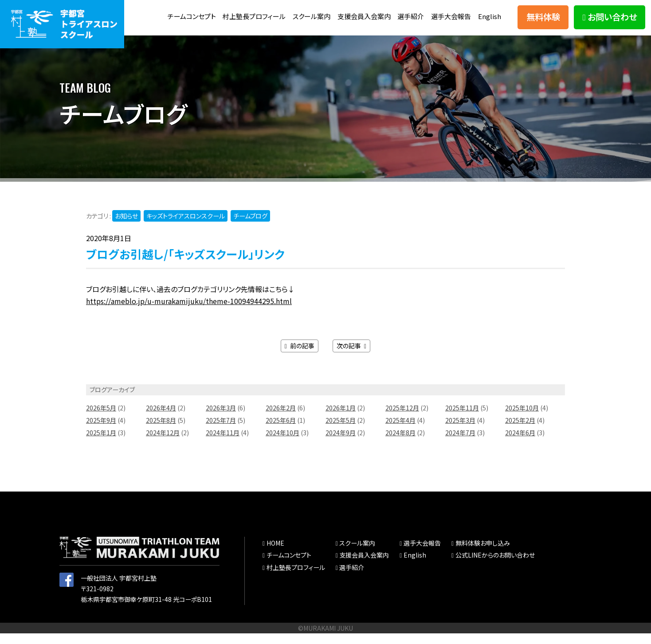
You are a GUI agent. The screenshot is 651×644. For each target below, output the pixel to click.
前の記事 (300, 356)
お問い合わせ (610, 22)
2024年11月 (223, 443)
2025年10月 (522, 418)
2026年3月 (221, 418)
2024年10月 (282, 443)
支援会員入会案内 (388, 12)
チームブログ (250, 226)
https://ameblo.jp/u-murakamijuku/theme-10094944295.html (189, 312)
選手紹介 (437, 12)
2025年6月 (281, 431)
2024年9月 (341, 443)
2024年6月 (520, 443)
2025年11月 (462, 418)
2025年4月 (400, 431)
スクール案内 (332, 12)
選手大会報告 (480, 12)
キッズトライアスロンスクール (186, 226)
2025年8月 (161, 431)
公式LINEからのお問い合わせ (495, 566)
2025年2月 (520, 431)
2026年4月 (161, 418)
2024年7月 (460, 443)
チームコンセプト (205, 12)
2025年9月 (101, 431)
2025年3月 (460, 431)
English (489, 31)
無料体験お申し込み (483, 554)
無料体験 (543, 22)
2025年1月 (101, 443)
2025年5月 (341, 431)
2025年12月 (402, 418)
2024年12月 (163, 443)
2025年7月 (221, 431)
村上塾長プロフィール (272, 12)
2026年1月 (341, 418)
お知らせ (126, 226)
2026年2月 (281, 418)
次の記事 (351, 356)
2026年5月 (101, 418)
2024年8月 (400, 443)
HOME (275, 554)
